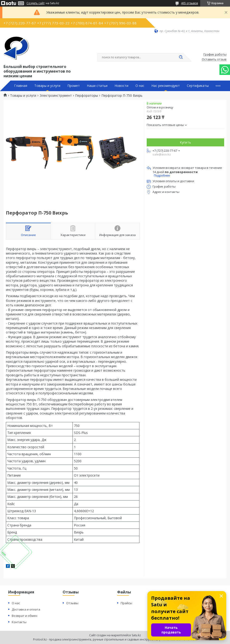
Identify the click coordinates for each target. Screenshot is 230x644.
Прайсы (126, 603)
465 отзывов (189, 3)
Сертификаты (198, 86)
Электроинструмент (56, 96)
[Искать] (181, 57)
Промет (74, 86)
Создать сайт (36, 3)
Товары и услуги (47, 86)
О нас (140, 86)
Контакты (19, 622)
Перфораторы (86, 96)
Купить (185, 142)
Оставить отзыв (214, 59)
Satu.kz (136, 635)
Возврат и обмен (25, 616)
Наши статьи (97, 86)
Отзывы (72, 603)
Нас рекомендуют (166, 86)
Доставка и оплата (26, 609)
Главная (21, 86)
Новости (121, 86)
